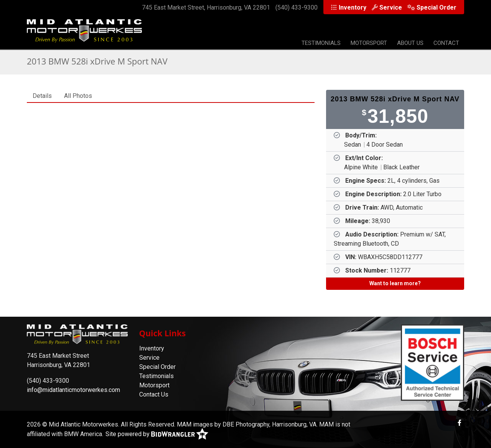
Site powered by (157, 434)
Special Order (437, 7)
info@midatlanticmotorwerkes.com (73, 390)
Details (42, 96)
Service (391, 7)
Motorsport (369, 43)
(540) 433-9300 (297, 7)
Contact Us (154, 394)
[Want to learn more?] (395, 284)
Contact (446, 43)
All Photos (78, 96)
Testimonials (321, 43)
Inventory (353, 7)
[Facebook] (460, 423)
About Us (410, 43)
